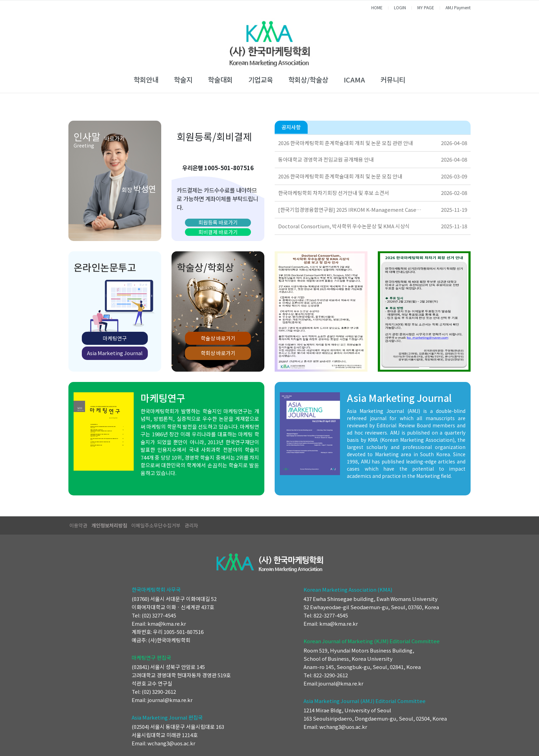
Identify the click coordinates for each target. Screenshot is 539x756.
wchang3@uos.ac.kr (171, 743)
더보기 (463, 128)
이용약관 (78, 525)
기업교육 (261, 80)
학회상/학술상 (308, 80)
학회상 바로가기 (218, 353)
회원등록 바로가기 (218, 222)
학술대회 (220, 80)
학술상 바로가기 (218, 338)
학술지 (183, 80)
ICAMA (354, 80)
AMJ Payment (458, 7)
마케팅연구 (115, 338)
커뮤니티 (393, 80)
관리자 (191, 525)
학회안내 (146, 80)
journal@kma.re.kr (170, 700)
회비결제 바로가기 (218, 232)
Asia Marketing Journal (115, 353)
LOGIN (400, 7)
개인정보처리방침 (109, 525)
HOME (377, 7)
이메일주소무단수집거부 (156, 525)
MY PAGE (426, 7)
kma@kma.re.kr (167, 623)
